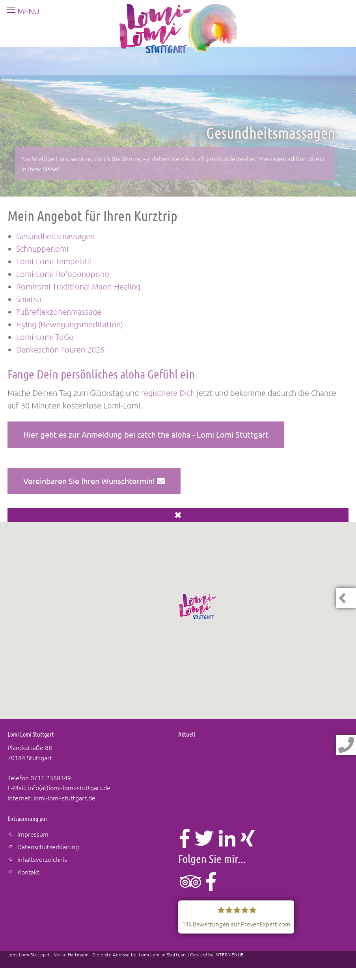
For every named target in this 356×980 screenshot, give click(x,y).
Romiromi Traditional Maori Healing (78, 286)
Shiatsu (29, 299)
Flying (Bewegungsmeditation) (70, 324)
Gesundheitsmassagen (55, 236)
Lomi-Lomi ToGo (45, 337)
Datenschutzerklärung (48, 846)
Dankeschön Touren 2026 (60, 349)
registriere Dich (168, 393)
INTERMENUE (229, 954)
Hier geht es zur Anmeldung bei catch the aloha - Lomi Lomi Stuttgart (146, 434)
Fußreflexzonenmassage (59, 312)
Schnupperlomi (42, 249)
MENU (20, 11)
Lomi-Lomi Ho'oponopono (63, 274)
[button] (198, 607)
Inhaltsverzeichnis (42, 859)
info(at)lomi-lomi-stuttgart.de (69, 787)
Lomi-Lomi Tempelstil (54, 261)
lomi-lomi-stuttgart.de (64, 798)
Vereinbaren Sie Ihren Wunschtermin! (94, 481)
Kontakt (28, 872)
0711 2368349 (51, 778)
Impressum (33, 834)
